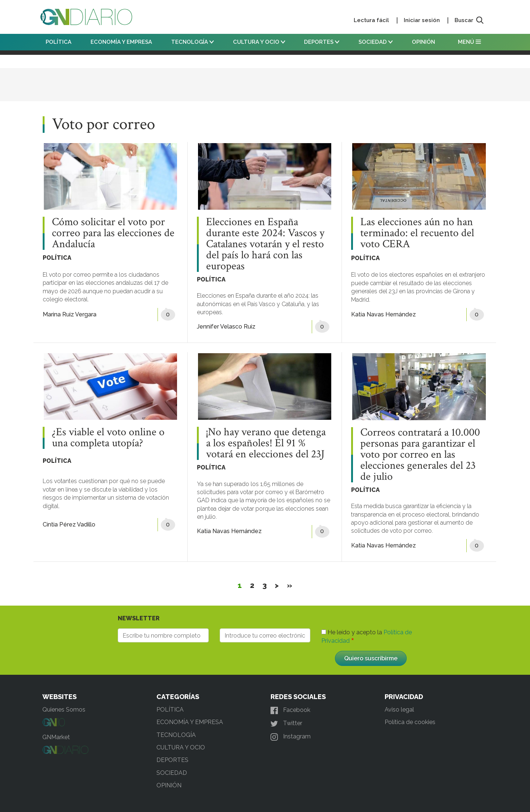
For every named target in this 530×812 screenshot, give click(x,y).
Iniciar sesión (422, 20)
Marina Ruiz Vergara (70, 314)
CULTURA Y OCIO (259, 42)
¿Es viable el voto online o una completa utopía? (108, 438)
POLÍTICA (59, 42)
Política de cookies (410, 722)
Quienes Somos (64, 710)
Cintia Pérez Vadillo (69, 524)
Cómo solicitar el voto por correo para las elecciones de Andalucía (113, 233)
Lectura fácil (371, 20)
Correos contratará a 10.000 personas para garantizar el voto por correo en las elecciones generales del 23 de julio (420, 455)
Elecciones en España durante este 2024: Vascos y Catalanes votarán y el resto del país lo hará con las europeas (265, 244)
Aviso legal (399, 710)
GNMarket (56, 737)
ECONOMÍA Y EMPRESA (121, 42)
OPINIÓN (423, 42)
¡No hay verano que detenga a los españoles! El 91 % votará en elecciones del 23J (266, 443)
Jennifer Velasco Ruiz (226, 327)
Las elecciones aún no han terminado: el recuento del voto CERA (417, 233)
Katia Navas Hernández (384, 314)
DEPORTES (322, 42)
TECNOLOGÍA (192, 42)
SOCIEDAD (376, 42)
